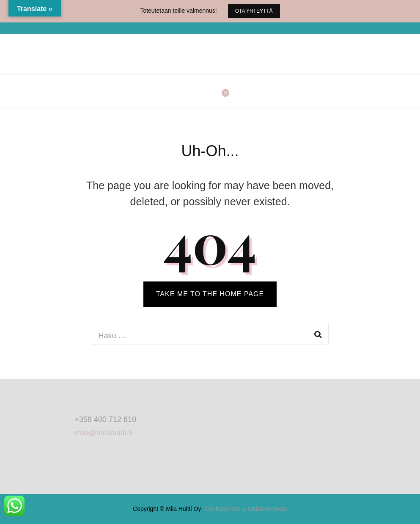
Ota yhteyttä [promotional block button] (254, 11)
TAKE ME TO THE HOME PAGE (210, 294)
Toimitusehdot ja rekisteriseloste (245, 509)
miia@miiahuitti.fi (104, 433)
